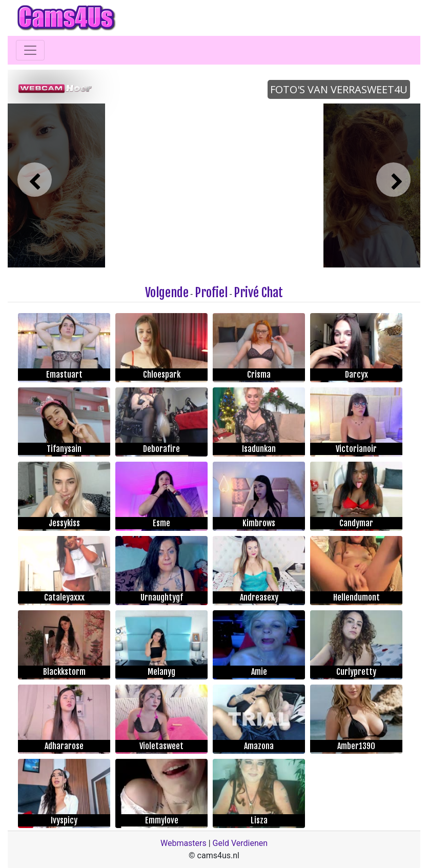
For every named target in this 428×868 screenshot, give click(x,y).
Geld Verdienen (240, 843)
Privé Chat (258, 293)
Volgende (167, 293)
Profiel (211, 293)
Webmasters (184, 843)
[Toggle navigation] (30, 50)
